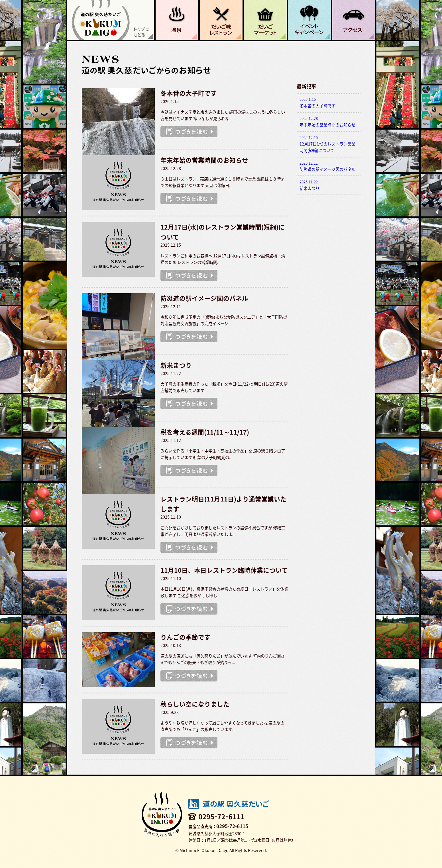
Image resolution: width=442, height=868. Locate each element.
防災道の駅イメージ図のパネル (329, 166)
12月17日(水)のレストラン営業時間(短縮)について (329, 144)
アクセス (354, 20)
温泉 (177, 20)
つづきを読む (189, 132)
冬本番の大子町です (329, 103)
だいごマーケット (265, 20)
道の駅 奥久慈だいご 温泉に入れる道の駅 (111, 20)
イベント (309, 20)
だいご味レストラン (221, 20)
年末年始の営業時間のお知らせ (329, 122)
